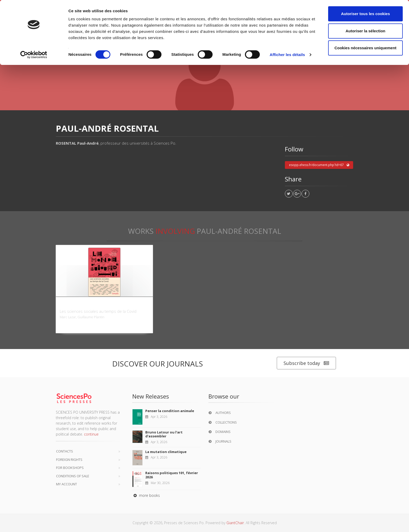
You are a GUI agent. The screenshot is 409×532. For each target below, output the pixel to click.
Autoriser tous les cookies (365, 14)
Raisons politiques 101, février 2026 (172, 475)
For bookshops (70, 468)
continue (91, 434)
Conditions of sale (73, 476)
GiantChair (235, 523)
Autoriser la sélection (366, 31)
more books (146, 495)
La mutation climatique (166, 452)
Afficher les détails (287, 55)
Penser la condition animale (170, 411)
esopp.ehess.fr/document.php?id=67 (319, 165)
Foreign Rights (69, 460)
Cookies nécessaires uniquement (365, 48)
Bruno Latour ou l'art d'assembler (164, 434)
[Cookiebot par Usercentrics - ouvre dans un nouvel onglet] (34, 55)
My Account (67, 484)
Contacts (65, 451)
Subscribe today (306, 363)
